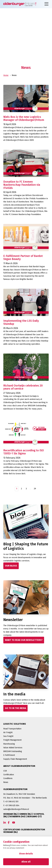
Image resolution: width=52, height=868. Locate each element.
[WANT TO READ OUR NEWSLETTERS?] (24, 640)
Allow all (26, 862)
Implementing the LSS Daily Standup (21, 322)
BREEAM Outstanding (13, 751)
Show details (26, 854)
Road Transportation (12, 729)
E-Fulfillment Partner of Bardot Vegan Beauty (23, 258)
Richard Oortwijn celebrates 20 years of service (23, 387)
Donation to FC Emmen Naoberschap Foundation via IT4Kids (22, 185)
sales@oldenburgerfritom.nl (16, 809)
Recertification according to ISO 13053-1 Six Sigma (24, 452)
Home (6, 75)
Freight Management (12, 740)
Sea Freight (8, 736)
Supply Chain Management (15, 759)
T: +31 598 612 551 (11, 802)
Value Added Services (13, 748)
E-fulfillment (9, 755)
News (6, 782)
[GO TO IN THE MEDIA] (15, 708)
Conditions (8, 778)
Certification (9, 775)
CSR (5, 771)
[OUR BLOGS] (11, 566)
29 (35, 489)
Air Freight (8, 732)
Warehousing (9, 744)
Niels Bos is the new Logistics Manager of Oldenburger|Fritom (24, 118)
